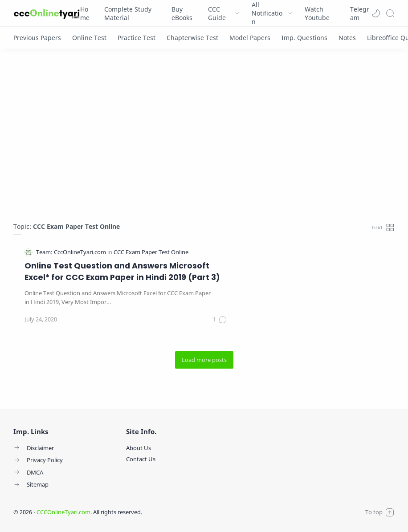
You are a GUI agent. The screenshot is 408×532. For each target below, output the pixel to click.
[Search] (390, 13)
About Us (139, 448)
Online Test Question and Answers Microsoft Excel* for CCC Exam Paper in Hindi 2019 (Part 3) (122, 272)
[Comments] (220, 320)
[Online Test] (89, 38)
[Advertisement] (204, 138)
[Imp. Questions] (304, 38)
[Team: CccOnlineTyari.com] (72, 252)
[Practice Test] (137, 38)
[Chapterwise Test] (192, 38)
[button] (376, 13)
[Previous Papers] (37, 38)
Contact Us (141, 459)
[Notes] (347, 38)
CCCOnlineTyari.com (63, 512)
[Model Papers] (250, 38)
